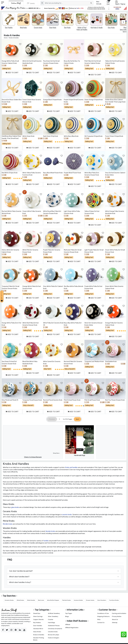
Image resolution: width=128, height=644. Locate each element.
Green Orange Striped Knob (94, 100)
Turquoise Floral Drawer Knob (32, 400)
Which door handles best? (19, 577)
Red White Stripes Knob (10, 173)
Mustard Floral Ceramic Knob (53, 400)
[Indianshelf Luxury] (31, 3)
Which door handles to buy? (20, 582)
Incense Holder (78, 600)
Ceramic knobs (53, 632)
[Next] (77, 419)
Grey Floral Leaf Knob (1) (10, 400)
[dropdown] (42, 3)
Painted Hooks (67, 600)
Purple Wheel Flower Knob (72, 173)
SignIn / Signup (120, 4)
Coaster (51, 619)
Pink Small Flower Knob (92, 400)
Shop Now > (56, 453)
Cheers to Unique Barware (33, 457)
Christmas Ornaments (55, 629)
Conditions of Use (103, 613)
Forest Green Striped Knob (114, 136)
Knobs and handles (71, 467)
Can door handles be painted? (21, 571)
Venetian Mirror (38, 629)
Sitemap (115, 623)
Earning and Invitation (119, 613)
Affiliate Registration (72, 628)
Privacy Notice (117, 616)
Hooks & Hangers (54, 638)
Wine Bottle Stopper (53, 600)
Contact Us (101, 623)
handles (46, 541)
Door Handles (38, 626)
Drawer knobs (90, 600)
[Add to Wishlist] (20, 44)
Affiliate (68, 625)
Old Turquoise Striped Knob (93, 136)
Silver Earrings (38, 616)
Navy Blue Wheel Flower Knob (53, 173)
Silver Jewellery (53, 616)
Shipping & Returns (103, 616)
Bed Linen (41, 600)
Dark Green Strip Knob (51, 136)
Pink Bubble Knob (111, 362)
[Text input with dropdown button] (68, 3)
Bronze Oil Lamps (54, 635)
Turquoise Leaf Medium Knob (94, 362)
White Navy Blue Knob (71, 136)
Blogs (67, 616)
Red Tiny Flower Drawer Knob (115, 400)
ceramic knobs (67, 515)
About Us (115, 619)
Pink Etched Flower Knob (72, 400)
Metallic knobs (8, 524)
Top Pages (69, 613)
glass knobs (15, 507)
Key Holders (37, 623)
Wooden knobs (50, 531)
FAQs (99, 619)
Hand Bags (52, 623)
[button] (2, 296)
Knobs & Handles (39, 635)
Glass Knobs (37, 632)
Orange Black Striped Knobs (52, 100)
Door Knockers (102, 600)
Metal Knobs (20, 600)
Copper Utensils (38, 619)
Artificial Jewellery (54, 613)
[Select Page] (61, 419)
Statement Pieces (54, 626)
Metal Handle (31, 600)
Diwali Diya (37, 613)
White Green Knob (28, 136)
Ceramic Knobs (9, 600)
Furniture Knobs (114, 600)
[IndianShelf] (16, 3)
